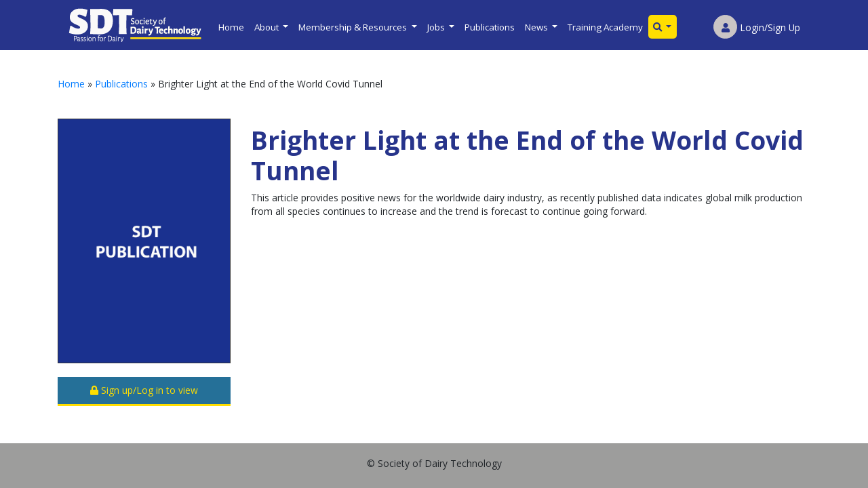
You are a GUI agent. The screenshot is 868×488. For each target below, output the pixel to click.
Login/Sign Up (757, 27)
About (268, 27)
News (537, 27)
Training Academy (605, 27)
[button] (663, 27)
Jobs (437, 27)
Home (231, 27)
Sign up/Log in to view (144, 390)
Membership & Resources (354, 27)
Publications (490, 27)
